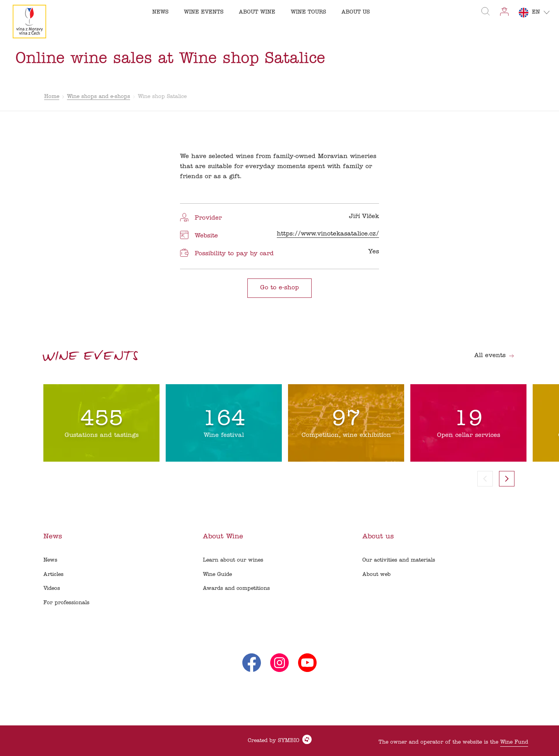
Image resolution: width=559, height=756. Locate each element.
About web (376, 575)
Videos (52, 588)
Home (52, 97)
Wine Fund (514, 742)
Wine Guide (217, 575)
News (50, 560)
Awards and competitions (236, 588)
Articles (53, 575)
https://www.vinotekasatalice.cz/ (328, 234)
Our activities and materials (399, 560)
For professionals (66, 603)
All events (494, 356)
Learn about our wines (233, 560)
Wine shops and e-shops (99, 97)
